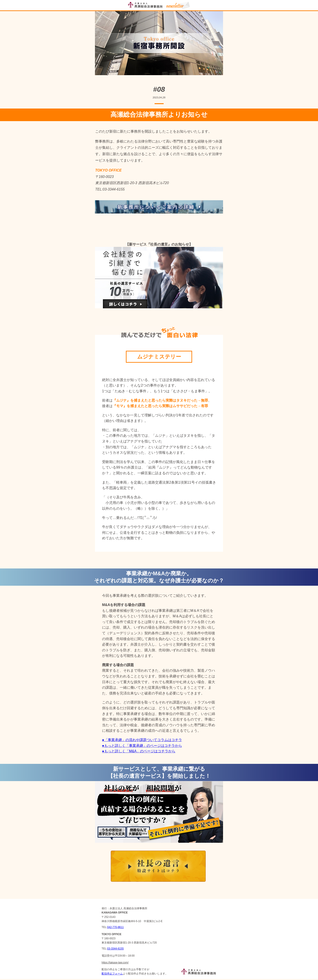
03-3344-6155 (115, 949)
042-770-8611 (115, 927)
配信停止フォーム (112, 974)
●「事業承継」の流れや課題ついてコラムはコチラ (142, 740)
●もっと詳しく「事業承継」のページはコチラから (142, 746)
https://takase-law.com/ (115, 963)
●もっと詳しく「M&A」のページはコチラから (139, 751)
